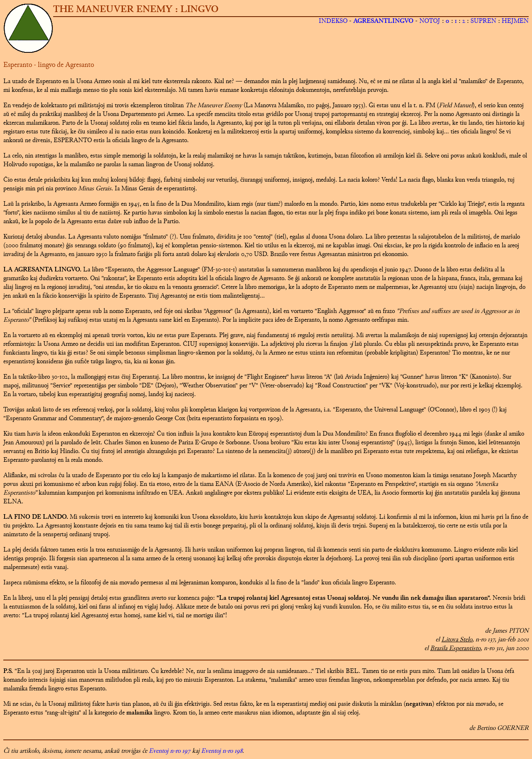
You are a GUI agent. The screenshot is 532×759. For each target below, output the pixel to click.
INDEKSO (333, 21)
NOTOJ (430, 21)
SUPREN (483, 21)
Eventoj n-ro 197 (170, 751)
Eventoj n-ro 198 (222, 751)
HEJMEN (515, 21)
